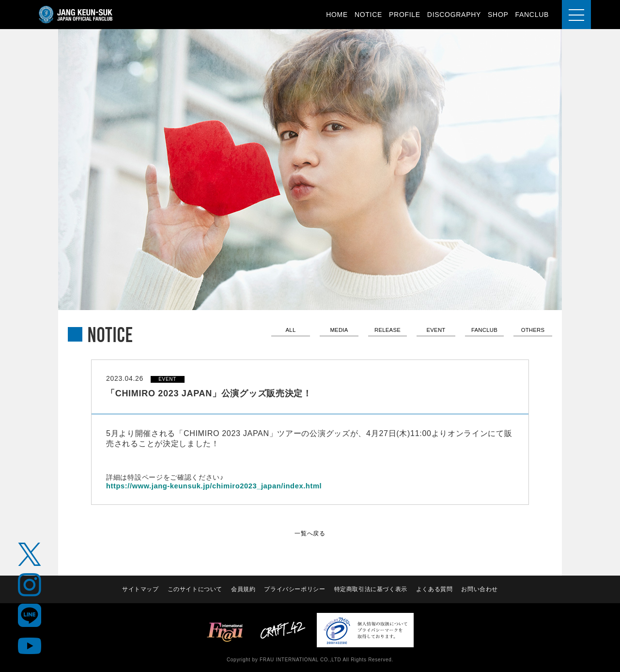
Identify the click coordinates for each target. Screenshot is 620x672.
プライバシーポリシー (295, 589)
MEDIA (339, 331)
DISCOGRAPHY (454, 15)
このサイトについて (194, 589)
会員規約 (243, 589)
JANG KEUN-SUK (76, 15)
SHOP (498, 15)
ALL (290, 331)
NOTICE (368, 15)
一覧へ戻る (310, 533)
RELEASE (387, 331)
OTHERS (533, 331)
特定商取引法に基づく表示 (371, 589)
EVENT (436, 331)
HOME (337, 15)
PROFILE (405, 15)
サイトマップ (139, 589)
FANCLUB (532, 15)
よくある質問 (435, 589)
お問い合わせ (480, 589)
